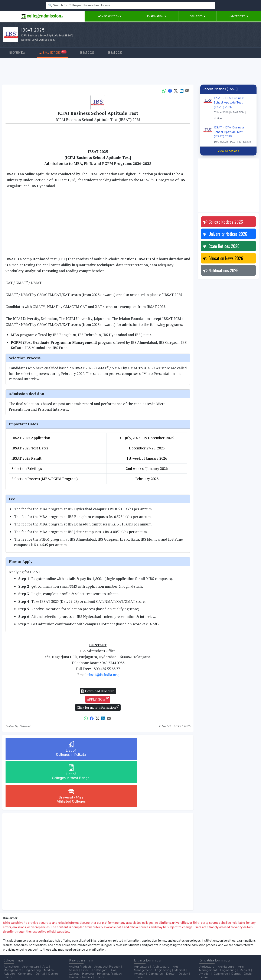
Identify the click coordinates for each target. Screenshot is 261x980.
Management (12, 923)
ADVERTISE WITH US (73, 965)
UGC (214, 946)
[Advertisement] (131, 72)
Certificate (11, 949)
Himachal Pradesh (109, 927)
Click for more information (98, 707)
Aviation (9, 927)
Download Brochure (98, 691)
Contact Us (19, 965)
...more (8, 930)
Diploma (43, 946)
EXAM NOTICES (53, 52)
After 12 (27, 946)
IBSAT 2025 (115, 53)
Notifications (221, 270)
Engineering (33, 923)
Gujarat (74, 927)
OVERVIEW (17, 53)
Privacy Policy (51, 965)
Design (53, 927)
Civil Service (111, 949)
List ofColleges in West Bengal (98, 749)
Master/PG (28, 949)
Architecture (31, 920)
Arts (45, 920)
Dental (40, 927)
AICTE (203, 946)
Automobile (77, 949)
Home (6, 965)
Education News (223, 258)
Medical (49, 923)
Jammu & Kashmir (81, 930)
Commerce (25, 927)
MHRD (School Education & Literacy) (224, 953)
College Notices (223, 222)
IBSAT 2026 (87, 53)
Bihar (85, 923)
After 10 (10, 946)
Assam (73, 923)
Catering (94, 949)
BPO (91, 946)
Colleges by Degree (147, 946)
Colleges (198, 16)
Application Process (147, 953)
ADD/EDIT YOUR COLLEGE (103, 965)
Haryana (88, 927)
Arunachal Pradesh (107, 920)
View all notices (228, 151)
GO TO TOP (251, 965)
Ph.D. (42, 949)
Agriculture (11, 920)
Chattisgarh (100, 923)
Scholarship (171, 949)
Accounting (76, 946)
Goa (114, 923)
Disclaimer (34, 965)
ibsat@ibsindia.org (103, 675)
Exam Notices (221, 246)
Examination (157, 16)
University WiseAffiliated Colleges (160, 749)
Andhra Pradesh (80, 920)
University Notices (225, 234)
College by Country (147, 949)
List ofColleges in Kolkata (36, 749)
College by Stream (177, 946)
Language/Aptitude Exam (151, 956)
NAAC (225, 946)
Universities (239, 16)
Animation (104, 946)
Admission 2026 (110, 16)
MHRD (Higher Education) (216, 949)
